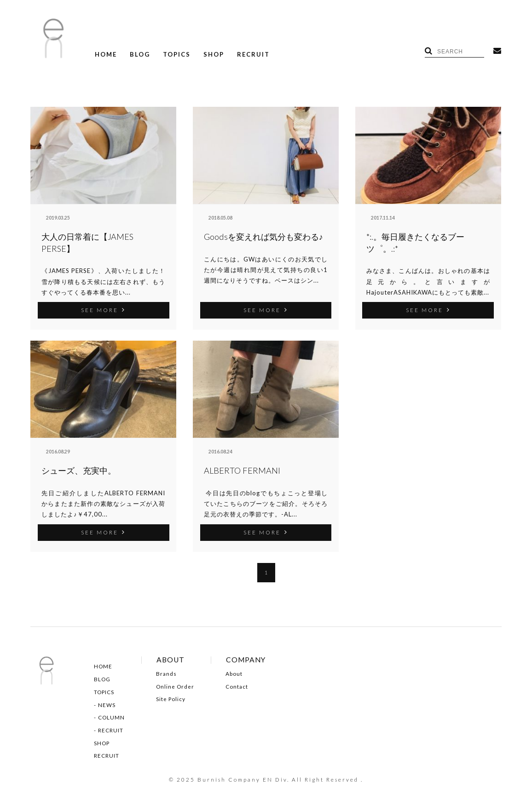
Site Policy (171, 699)
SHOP (214, 55)
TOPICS (177, 55)
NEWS (107, 705)
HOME (106, 55)
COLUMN (111, 718)
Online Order (175, 687)
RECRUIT (253, 55)
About (234, 674)
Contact (237, 687)
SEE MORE (103, 310)
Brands (166, 674)
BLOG (140, 55)
